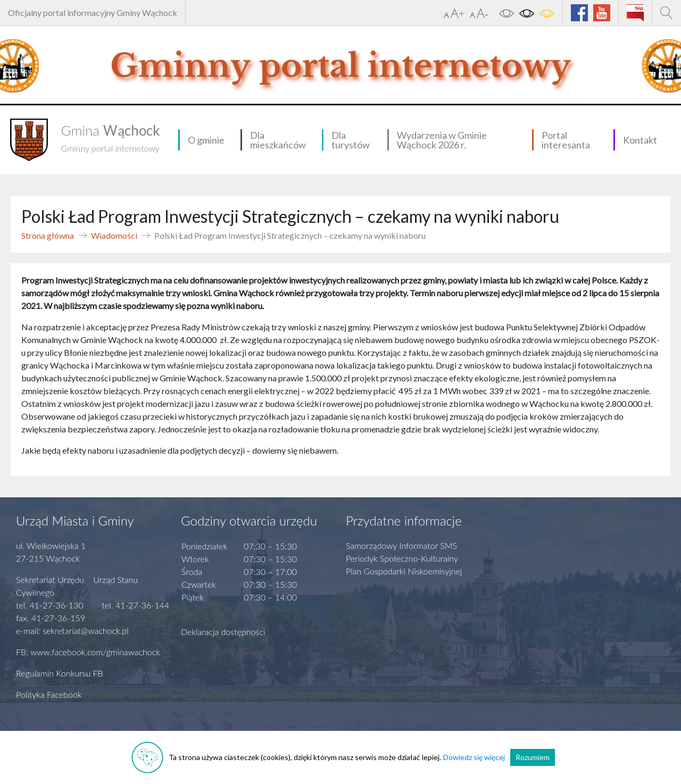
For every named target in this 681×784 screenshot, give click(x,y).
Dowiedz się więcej (474, 757)
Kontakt (640, 140)
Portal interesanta (566, 140)
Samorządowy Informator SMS (401, 545)
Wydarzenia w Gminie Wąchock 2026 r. (442, 140)
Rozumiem (533, 757)
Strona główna (48, 235)
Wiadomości (114, 235)
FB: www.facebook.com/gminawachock (88, 652)
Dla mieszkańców (278, 140)
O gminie (206, 140)
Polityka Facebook (49, 694)
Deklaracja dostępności (223, 632)
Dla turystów (351, 140)
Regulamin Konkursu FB (60, 673)
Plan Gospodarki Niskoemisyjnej (404, 571)
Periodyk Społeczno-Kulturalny (402, 558)
